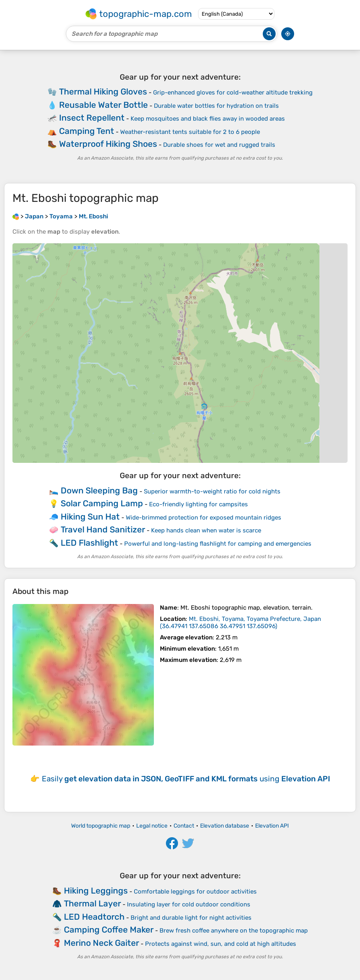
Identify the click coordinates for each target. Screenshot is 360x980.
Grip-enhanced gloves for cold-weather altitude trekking (233, 92)
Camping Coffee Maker (109, 930)
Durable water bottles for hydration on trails (216, 106)
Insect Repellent (92, 118)
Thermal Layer (92, 903)
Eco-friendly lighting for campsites (198, 504)
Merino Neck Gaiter (101, 943)
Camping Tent (87, 131)
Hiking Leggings (96, 891)
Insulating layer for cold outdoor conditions (189, 904)
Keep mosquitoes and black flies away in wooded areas (208, 119)
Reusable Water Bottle (103, 105)
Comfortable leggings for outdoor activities (195, 892)
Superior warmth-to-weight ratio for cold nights (212, 491)
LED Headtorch (94, 917)
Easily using (186, 779)
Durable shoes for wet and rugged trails (219, 145)
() (240, 623)
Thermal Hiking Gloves (103, 91)
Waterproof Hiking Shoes (108, 144)
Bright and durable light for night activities (191, 918)
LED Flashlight (89, 543)
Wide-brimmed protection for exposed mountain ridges (204, 518)
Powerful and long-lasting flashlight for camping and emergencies (218, 544)
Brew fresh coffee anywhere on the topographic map (234, 931)
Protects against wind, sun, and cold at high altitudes (221, 944)
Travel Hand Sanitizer (103, 529)
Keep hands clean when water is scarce (206, 530)
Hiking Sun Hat (90, 517)
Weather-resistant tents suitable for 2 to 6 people (190, 132)
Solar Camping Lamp (102, 503)
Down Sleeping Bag (99, 490)
